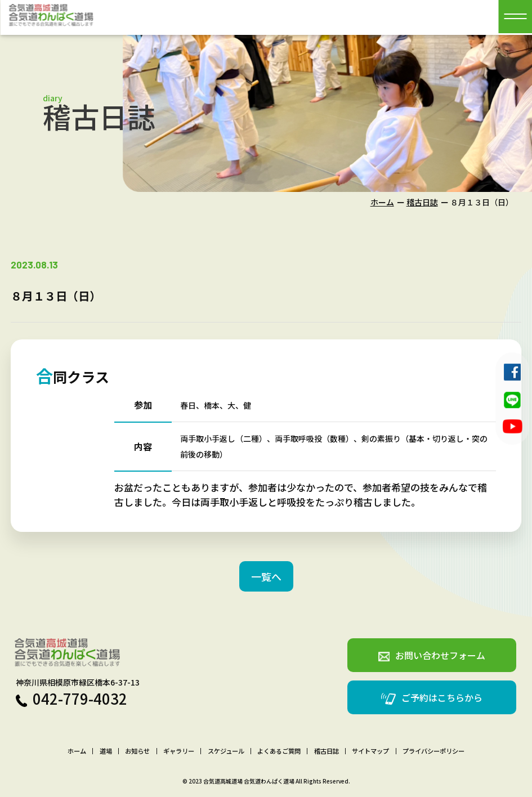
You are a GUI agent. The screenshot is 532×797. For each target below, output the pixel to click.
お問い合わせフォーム (432, 655)
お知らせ (137, 751)
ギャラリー (179, 751)
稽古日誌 (422, 202)
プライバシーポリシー (433, 751)
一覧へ (266, 576)
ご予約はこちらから (432, 698)
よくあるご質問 (279, 751)
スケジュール (226, 751)
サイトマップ (370, 751)
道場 (106, 751)
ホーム (382, 202)
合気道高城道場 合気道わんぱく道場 (249, 781)
